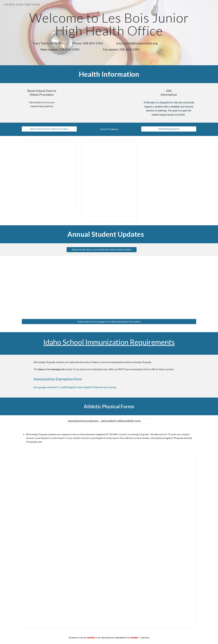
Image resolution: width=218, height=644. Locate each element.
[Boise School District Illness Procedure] (49, 129)
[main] (109, 24)
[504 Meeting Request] (169, 129)
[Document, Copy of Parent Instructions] (109, 540)
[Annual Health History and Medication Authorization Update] (102, 249)
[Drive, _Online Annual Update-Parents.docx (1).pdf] (102, 286)
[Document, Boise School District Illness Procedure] (49, 177)
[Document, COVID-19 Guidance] (109, 181)
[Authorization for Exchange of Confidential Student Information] (109, 322)
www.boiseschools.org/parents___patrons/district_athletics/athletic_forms (104, 421)
